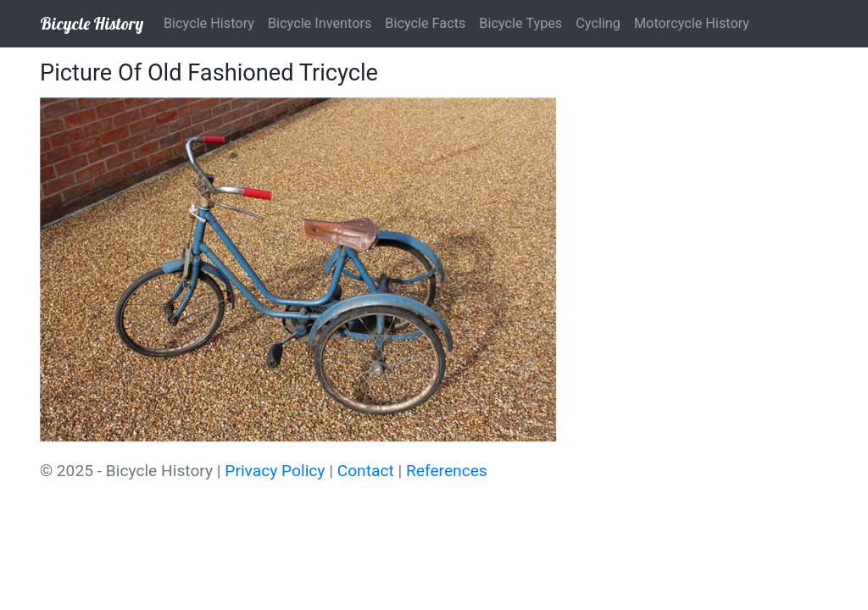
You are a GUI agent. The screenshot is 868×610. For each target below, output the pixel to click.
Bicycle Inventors (320, 23)
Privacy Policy (275, 471)
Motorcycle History (692, 23)
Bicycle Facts (425, 23)
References (447, 471)
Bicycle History (92, 23)
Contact (366, 471)
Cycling (598, 23)
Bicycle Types (520, 23)
